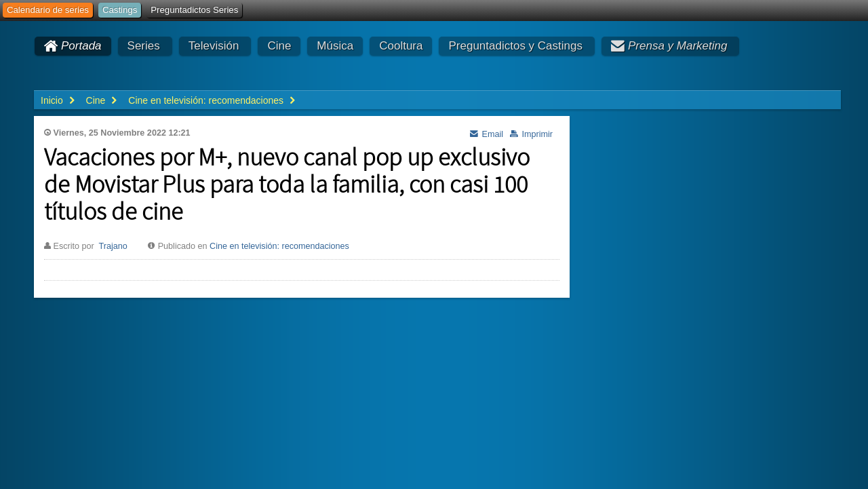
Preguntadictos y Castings (515, 46)
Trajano (113, 246)
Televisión (214, 46)
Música (335, 46)
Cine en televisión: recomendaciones (279, 246)
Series (144, 46)
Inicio (52, 100)
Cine (279, 46)
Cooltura (401, 46)
